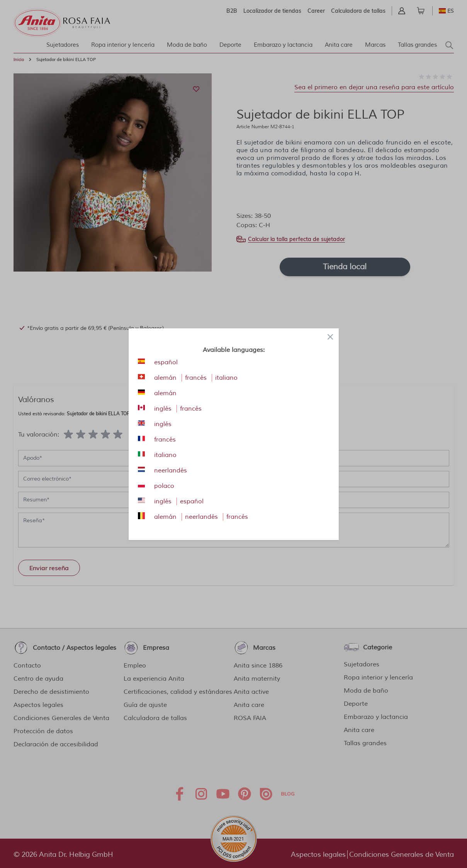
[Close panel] (330, 337)
